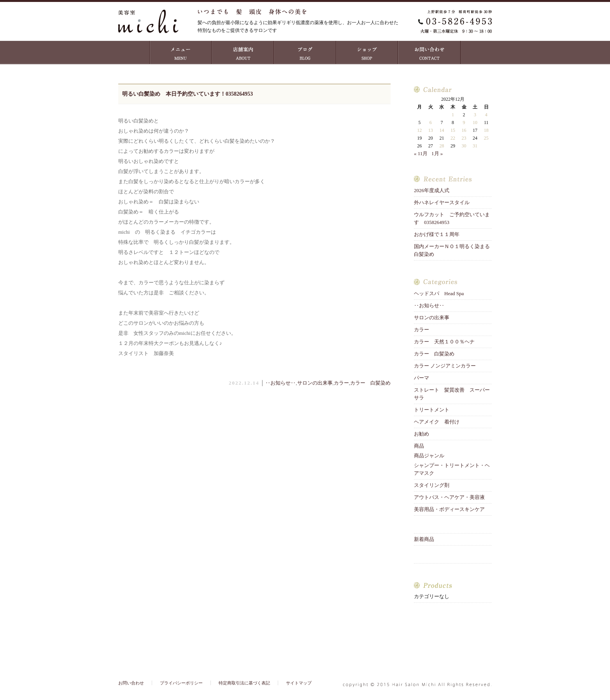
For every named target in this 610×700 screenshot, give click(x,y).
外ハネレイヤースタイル (444, 202)
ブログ (305, 52)
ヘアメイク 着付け (437, 422)
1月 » (437, 153)
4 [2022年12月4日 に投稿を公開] (486, 115)
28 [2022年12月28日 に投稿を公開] (442, 146)
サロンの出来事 (315, 383)
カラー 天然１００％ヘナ (444, 342)
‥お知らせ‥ (280, 383)
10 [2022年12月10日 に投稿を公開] (475, 122)
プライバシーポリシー (181, 683)
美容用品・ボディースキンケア (449, 509)
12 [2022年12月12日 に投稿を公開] (419, 130)
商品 (419, 446)
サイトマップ (299, 683)
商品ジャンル (429, 456)
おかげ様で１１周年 (437, 234)
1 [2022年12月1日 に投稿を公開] (453, 115)
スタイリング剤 (432, 485)
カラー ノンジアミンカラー (445, 366)
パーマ (422, 378)
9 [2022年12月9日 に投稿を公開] (464, 122)
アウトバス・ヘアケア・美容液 (449, 497)
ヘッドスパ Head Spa (439, 293)
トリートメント (434, 410)
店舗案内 (243, 52)
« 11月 (421, 153)
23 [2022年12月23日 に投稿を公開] (464, 138)
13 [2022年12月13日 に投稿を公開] (431, 130)
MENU (181, 52)
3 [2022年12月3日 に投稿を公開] (475, 115)
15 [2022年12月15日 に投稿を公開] (453, 130)
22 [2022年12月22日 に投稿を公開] (453, 138)
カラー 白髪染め (370, 383)
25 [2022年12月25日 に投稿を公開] (486, 138)
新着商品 (424, 539)
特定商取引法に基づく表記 (244, 683)
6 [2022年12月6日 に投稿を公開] (431, 122)
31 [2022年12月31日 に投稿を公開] (475, 146)
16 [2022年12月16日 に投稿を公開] (464, 130)
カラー (341, 383)
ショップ (367, 52)
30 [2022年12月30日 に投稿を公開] (464, 146)
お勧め (422, 434)
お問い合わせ (429, 52)
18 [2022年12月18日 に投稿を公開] (486, 130)
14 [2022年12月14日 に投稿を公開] (442, 130)
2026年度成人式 (432, 190)
